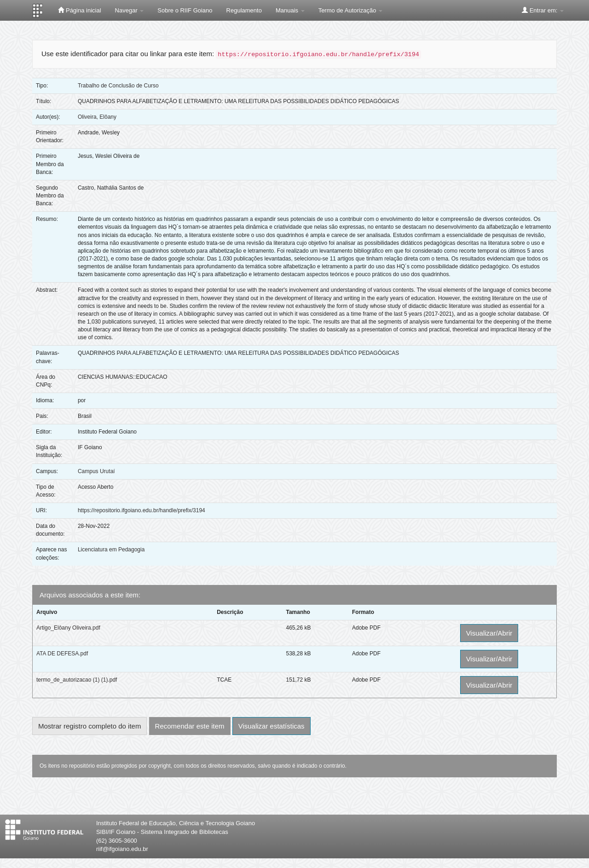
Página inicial (79, 10)
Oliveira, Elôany (97, 117)
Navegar (130, 10)
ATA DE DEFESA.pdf (62, 654)
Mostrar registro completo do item (90, 726)
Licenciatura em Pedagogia (111, 550)
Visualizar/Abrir (489, 633)
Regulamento (244, 10)
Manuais (290, 10)
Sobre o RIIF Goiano (185, 10)
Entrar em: (543, 10)
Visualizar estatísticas (271, 726)
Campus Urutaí (96, 471)
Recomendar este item (190, 726)
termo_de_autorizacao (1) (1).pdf (77, 680)
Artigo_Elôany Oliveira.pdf (68, 628)
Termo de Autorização (350, 10)
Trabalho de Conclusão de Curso (118, 86)
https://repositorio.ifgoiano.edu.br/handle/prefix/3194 (141, 510)
